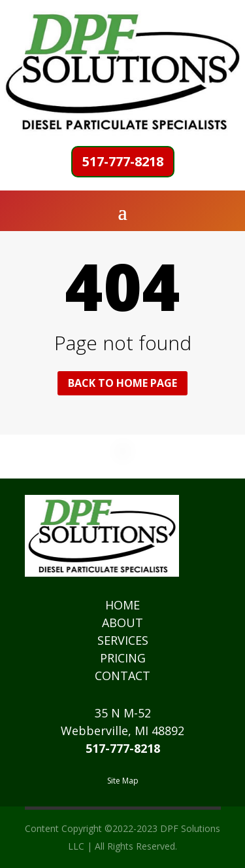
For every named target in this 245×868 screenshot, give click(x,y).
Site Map (123, 781)
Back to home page (122, 383)
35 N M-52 (123, 713)
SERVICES (123, 640)
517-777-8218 (123, 161)
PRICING (123, 658)
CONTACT (122, 676)
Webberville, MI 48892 (122, 731)
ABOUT (122, 623)
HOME (122, 605)
